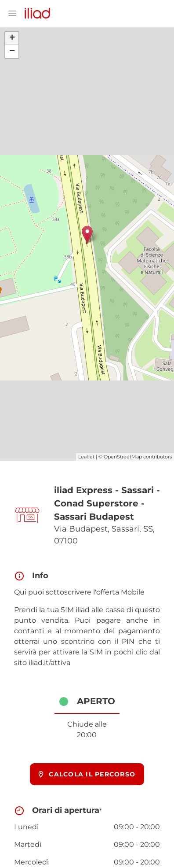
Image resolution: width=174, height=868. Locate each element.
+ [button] (12, 38)
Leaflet (86, 457)
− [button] (12, 52)
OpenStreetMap (123, 457)
